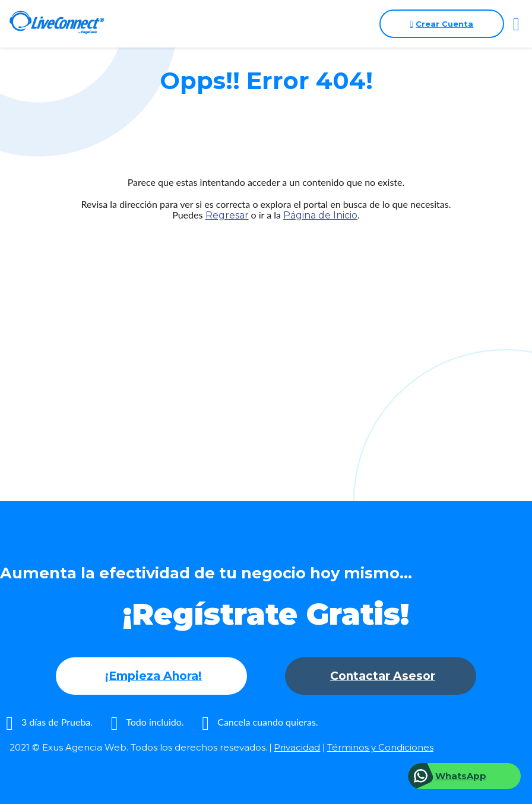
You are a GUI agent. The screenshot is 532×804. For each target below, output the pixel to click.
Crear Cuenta (442, 24)
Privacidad (297, 747)
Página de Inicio (320, 215)
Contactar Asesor (383, 676)
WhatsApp (461, 776)
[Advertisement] (266, 338)
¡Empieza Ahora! (153, 676)
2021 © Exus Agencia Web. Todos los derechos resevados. (138, 747)
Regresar (227, 215)
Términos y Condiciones (380, 747)
